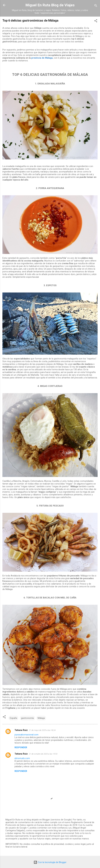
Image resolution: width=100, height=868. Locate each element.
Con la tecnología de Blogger (50, 862)
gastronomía (27, 718)
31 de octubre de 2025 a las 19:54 (43, 754)
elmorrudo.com (22, 758)
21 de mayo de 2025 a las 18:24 (42, 730)
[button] (96, 21)
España (13, 718)
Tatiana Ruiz (21, 730)
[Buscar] (96, 6)
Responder (21, 747)
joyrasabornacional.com (26, 735)
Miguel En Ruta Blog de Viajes (50, 5)
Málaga (41, 718)
